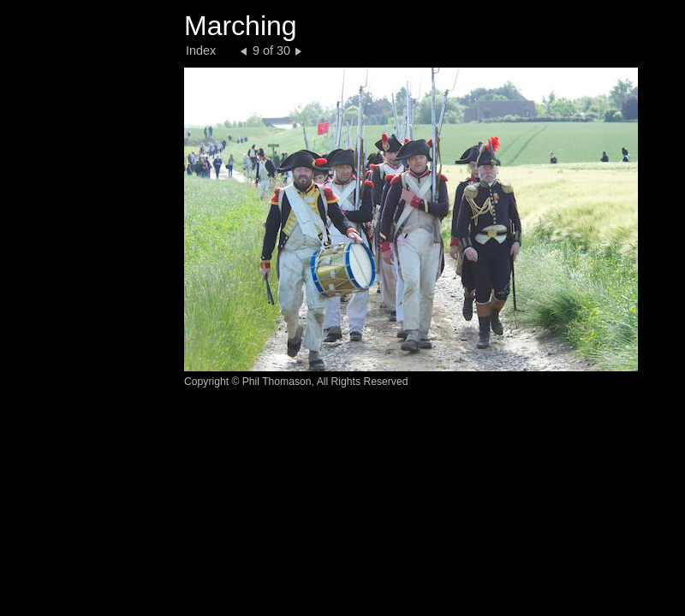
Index (201, 50)
